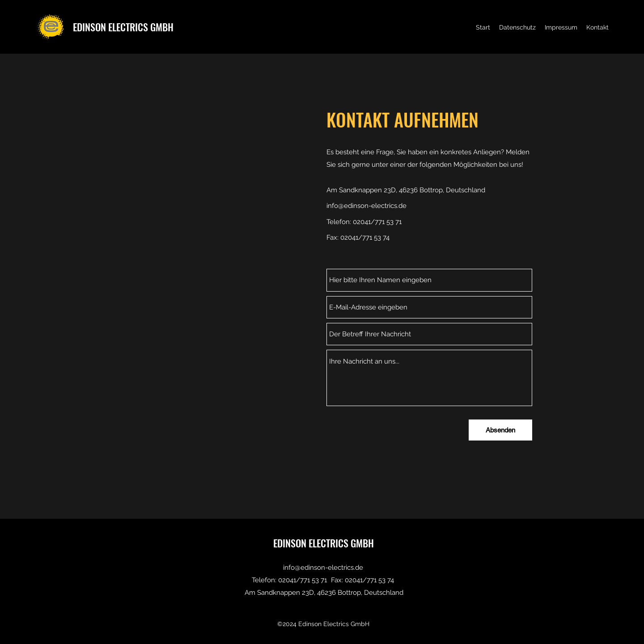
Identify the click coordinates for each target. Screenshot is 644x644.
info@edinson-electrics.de (366, 206)
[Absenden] (500, 430)
